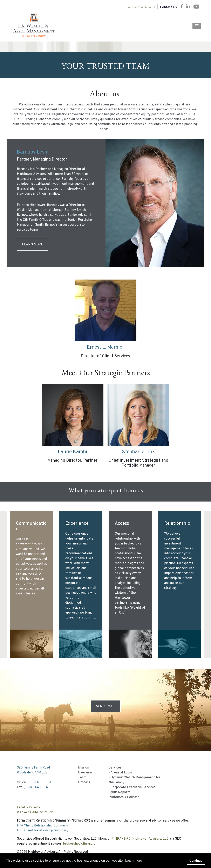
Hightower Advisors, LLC (150, 839)
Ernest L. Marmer (105, 347)
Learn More (33, 245)
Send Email (106, 706)
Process (84, 782)
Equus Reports (119, 792)
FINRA (117, 839)
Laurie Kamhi (73, 452)
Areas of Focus (121, 773)
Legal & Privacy (28, 808)
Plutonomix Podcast (124, 797)
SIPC (127, 839)
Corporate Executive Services (133, 787)
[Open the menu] (197, 26)
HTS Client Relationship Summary (43, 831)
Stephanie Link (138, 452)
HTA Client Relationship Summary (42, 826)
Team (82, 778)
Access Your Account (142, 8)
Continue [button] (196, 861)
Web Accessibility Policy (35, 813)
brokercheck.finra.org (79, 844)
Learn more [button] (134, 860)
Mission (84, 768)
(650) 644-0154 (36, 787)
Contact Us (168, 7)
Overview (85, 773)
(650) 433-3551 (39, 782)
